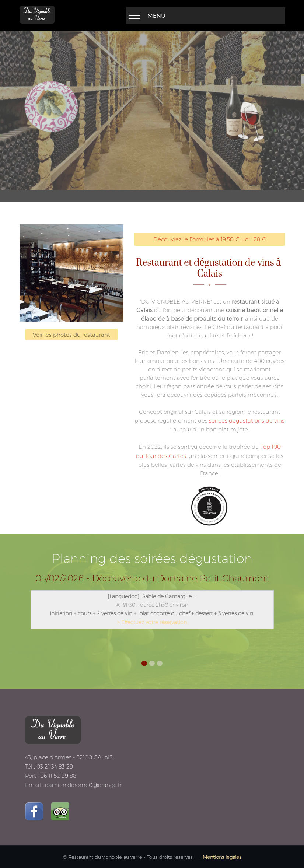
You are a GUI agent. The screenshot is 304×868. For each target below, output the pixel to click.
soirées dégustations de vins (247, 421)
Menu (157, 16)
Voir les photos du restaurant (71, 335)
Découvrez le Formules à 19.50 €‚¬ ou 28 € (210, 239)
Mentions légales (222, 857)
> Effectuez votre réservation (152, 622)
